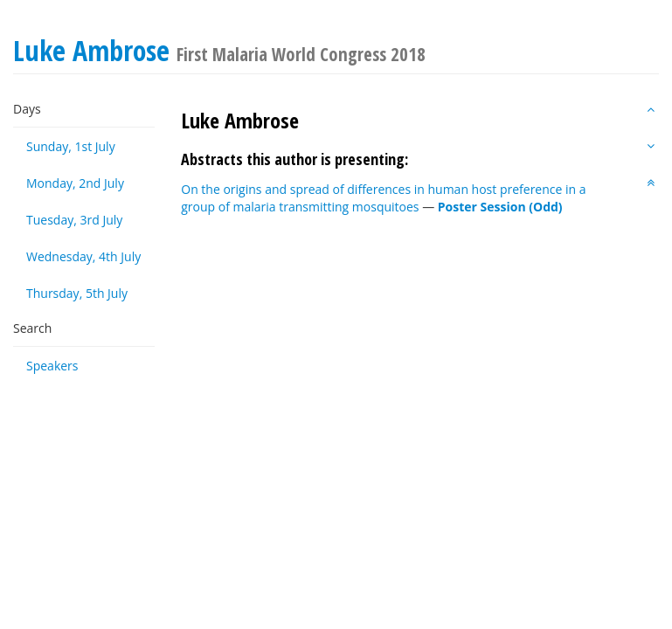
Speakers (52, 366)
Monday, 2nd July (75, 183)
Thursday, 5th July (77, 293)
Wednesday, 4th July (83, 256)
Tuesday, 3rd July (74, 220)
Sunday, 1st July (71, 146)
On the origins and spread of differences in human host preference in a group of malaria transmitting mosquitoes (383, 198)
